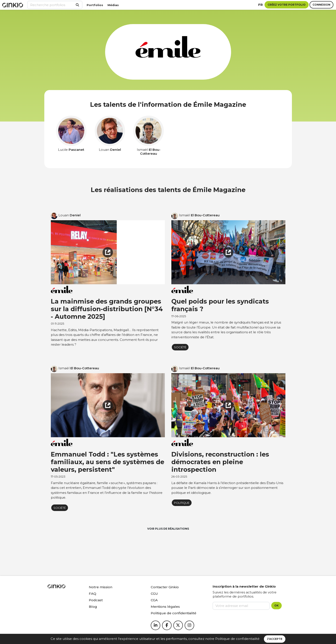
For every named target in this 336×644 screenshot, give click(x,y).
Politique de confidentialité (237, 639)
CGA (154, 600)
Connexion (321, 5)
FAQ (93, 594)
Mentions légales (165, 607)
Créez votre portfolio (287, 5)
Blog (93, 607)
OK (276, 605)
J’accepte (275, 639)
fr (261, 5)
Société (180, 347)
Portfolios (95, 5)
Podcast (96, 600)
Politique (182, 503)
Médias (113, 5)
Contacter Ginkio (165, 587)
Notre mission (101, 587)
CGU (154, 594)
